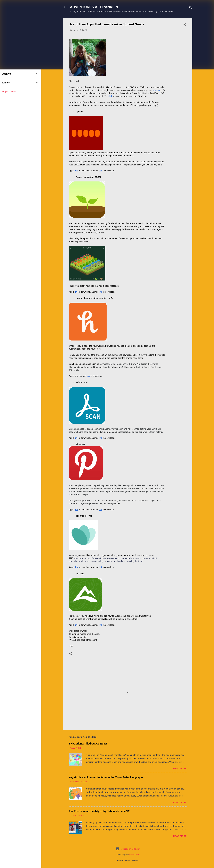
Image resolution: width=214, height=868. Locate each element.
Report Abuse (9, 92)
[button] (185, 25)
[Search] (191, 8)
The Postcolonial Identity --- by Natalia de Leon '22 (99, 811)
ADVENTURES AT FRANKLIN (94, 7)
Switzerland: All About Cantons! (88, 744)
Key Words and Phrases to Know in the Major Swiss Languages (106, 777)
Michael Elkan (134, 855)
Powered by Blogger (128, 849)
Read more (180, 768)
